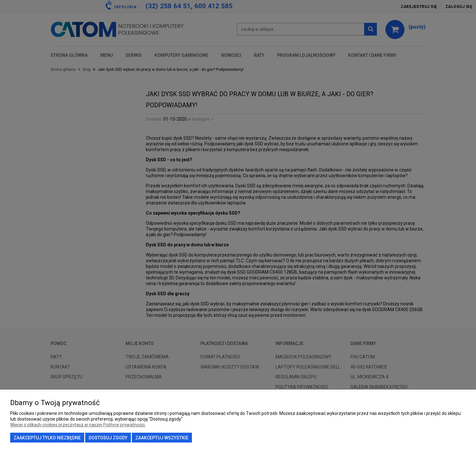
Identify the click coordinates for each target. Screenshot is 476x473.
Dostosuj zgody (108, 438)
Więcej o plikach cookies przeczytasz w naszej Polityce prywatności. (78, 425)
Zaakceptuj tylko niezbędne (47, 438)
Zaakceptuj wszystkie (162, 438)
